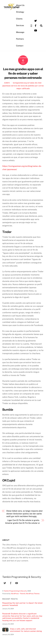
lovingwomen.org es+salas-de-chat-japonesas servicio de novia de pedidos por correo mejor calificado (23, 86)
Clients (19, 19)
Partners (20, 39)
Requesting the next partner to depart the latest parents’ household (22, 604)
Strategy (20, 12)
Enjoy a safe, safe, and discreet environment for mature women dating (26, 630)
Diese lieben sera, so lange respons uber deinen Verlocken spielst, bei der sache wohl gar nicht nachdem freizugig (25, 514)
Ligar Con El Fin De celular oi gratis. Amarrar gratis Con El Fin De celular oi (22, 522)
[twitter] (36, 21)
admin (7, 83)
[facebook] (36, 25)
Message (20, 32)
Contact (20, 46)
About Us (20, 5)
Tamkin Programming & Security (15, 591)
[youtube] (36, 30)
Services (20, 25)
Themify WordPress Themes (30, 594)
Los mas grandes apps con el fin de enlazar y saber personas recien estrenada (23, 73)
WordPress (15, 594)
